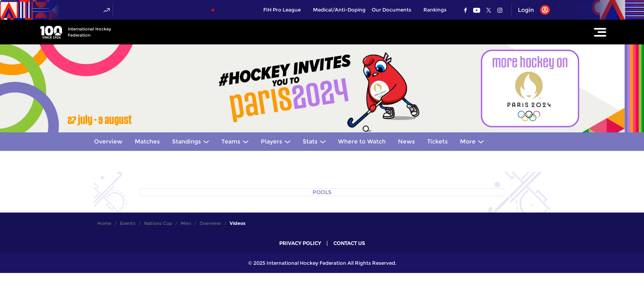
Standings (186, 141)
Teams (231, 141)
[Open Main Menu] (600, 32)
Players (271, 141)
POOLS (322, 192)
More (468, 141)
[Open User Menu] (531, 10)
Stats (310, 141)
